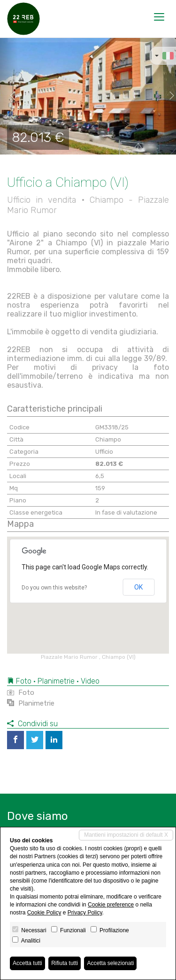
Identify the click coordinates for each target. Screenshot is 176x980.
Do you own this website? (54, 588)
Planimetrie (31, 703)
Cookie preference (111, 905)
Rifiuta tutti (65, 963)
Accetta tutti (27, 963)
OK (138, 587)
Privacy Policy (85, 913)
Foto (21, 693)
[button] (9, 96)
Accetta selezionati (110, 963)
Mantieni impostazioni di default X (126, 835)
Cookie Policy (44, 913)
